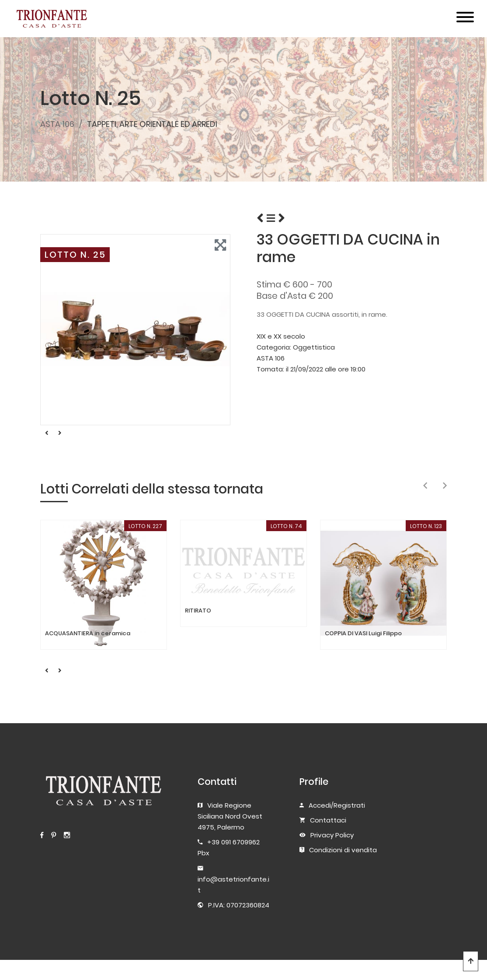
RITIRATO (198, 611)
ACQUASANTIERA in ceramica (88, 633)
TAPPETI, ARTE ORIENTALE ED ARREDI (152, 124)
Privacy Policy (332, 835)
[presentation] (425, 486)
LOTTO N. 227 (145, 526)
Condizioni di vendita (343, 850)
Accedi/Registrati (337, 805)
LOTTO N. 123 (426, 526)
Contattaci (328, 820)
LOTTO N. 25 (75, 255)
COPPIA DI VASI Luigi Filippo (363, 633)
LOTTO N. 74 (286, 526)
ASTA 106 (57, 124)
